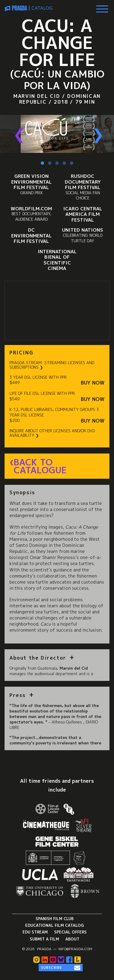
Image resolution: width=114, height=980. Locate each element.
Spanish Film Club (55, 919)
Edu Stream (35, 932)
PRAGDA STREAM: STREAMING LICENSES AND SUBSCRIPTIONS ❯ (52, 365)
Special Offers (70, 932)
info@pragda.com (75, 949)
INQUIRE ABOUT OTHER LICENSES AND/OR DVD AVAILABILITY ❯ (52, 433)
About (72, 939)
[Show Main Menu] (102, 7)
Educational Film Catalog (55, 925)
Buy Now (93, 383)
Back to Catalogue (40, 466)
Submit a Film (44, 939)
